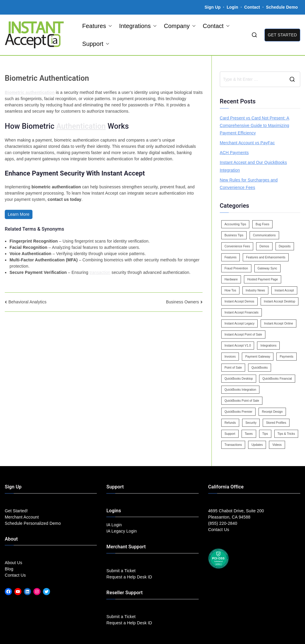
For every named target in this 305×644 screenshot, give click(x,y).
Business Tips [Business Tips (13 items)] (234, 235)
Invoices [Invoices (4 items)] (230, 357)
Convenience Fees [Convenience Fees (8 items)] (237, 246)
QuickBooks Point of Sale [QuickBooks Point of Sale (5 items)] (242, 401)
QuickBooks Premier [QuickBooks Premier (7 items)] (239, 412)
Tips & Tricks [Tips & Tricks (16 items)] (286, 434)
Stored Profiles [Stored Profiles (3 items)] (276, 423)
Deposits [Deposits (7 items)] (285, 246)
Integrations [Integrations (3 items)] (268, 346)
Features (97, 26)
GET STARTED (282, 35)
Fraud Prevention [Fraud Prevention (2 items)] (236, 268)
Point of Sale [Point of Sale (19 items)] (233, 368)
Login (232, 7)
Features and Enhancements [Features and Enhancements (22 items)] (266, 257)
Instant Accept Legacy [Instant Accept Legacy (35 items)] (240, 323)
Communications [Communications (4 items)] (264, 235)
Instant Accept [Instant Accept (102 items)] (284, 290)
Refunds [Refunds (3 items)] (230, 423)
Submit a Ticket (121, 571)
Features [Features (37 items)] (231, 257)
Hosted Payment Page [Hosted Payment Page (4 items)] (263, 279)
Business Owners (182, 302)
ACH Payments (234, 153)
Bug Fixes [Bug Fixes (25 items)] (262, 224)
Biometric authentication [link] (30, 92)
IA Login (114, 525)
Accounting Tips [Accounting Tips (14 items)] (235, 224)
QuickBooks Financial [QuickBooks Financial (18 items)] (277, 379)
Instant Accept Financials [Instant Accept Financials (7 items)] (242, 312)
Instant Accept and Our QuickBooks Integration (253, 166)
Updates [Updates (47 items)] (257, 445)
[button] (109, 26)
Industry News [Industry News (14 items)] (255, 290)
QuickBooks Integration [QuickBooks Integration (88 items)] (240, 390)
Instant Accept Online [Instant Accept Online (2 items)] (278, 323)
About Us (14, 563)
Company (180, 26)
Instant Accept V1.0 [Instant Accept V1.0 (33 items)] (238, 346)
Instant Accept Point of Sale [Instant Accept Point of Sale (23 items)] (243, 335)
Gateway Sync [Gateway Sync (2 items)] (267, 268)
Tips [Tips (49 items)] (265, 434)
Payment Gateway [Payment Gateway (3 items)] (258, 357)
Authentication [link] (81, 126)
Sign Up (213, 7)
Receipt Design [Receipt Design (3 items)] (272, 412)
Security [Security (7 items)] (251, 423)
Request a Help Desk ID (129, 577)
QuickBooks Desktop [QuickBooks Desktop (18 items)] (239, 379)
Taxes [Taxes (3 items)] (249, 434)
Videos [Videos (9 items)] (277, 445)
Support (96, 44)
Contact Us (15, 575)
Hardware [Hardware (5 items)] (231, 279)
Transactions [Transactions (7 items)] (233, 445)
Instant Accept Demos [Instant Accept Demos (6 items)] (239, 301)
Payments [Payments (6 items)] (287, 357)
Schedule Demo (282, 7)
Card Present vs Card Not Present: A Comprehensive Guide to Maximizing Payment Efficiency (255, 125)
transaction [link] (100, 272)
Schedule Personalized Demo (33, 523)
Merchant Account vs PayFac (247, 143)
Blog (9, 569)
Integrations (138, 26)
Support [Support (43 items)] (230, 434)
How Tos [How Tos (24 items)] (230, 290)
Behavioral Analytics (27, 302)
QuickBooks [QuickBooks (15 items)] (260, 368)
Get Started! (16, 511)
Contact (253, 7)
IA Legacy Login (122, 531)
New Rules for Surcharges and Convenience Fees (249, 184)
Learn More (19, 214)
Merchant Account (22, 517)
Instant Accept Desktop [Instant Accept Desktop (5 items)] (280, 301)
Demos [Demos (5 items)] (264, 246)
